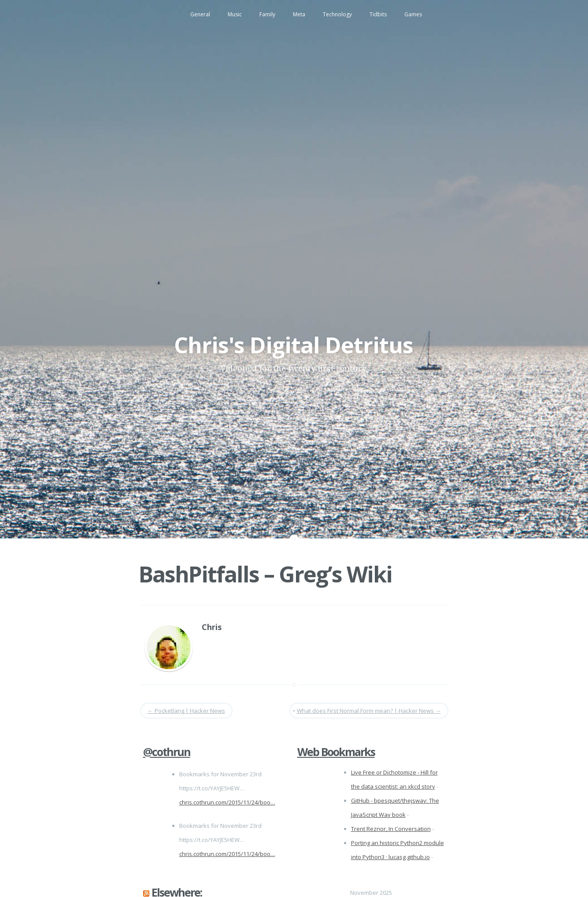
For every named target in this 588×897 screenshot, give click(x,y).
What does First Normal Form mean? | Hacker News (369, 711)
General (200, 14)
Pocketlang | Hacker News (186, 711)
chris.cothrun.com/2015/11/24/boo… (227, 802)
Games (413, 14)
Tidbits (378, 14)
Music (235, 14)
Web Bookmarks (336, 752)
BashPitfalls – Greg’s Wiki (265, 574)
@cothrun (167, 752)
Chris (212, 627)
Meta (299, 14)
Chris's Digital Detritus (294, 345)
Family (267, 14)
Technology (337, 14)
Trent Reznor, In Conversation (391, 829)
